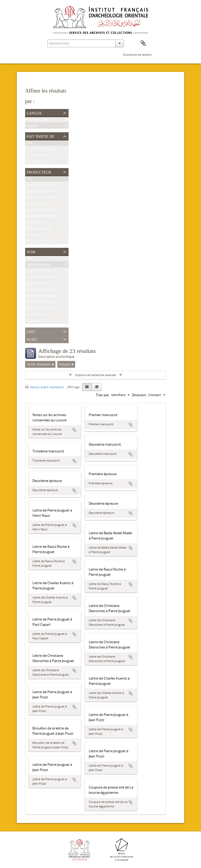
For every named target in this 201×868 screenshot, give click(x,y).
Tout (29, 143)
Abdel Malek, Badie (39, 229)
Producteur (39, 172)
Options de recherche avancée (96, 375)
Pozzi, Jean (33, 322)
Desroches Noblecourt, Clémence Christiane (56, 211)
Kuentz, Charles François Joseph (48, 217)
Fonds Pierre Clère (38, 156)
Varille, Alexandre (38, 265)
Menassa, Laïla (36, 204)
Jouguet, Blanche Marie (42, 290)
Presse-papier (143, 43)
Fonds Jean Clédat (38, 162)
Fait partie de (41, 136)
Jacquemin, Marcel (38, 284)
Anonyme (33, 236)
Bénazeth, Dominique (41, 242)
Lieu (31, 331)
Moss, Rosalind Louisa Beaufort (48, 303)
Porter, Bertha (36, 315)
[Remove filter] (53, 364)
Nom (31, 251)
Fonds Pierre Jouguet (40, 150)
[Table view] (97, 387)
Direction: (139, 395)
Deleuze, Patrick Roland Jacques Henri (52, 198)
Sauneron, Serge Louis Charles (47, 192)
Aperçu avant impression (44, 387)
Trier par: (103, 395)
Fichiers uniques (37, 120)
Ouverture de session (137, 54)
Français (32, 126)
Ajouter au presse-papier (74, 430)
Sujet (32, 339)
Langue (34, 113)
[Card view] (87, 387)
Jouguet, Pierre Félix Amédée (46, 185)
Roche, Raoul (35, 223)
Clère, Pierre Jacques (40, 309)
